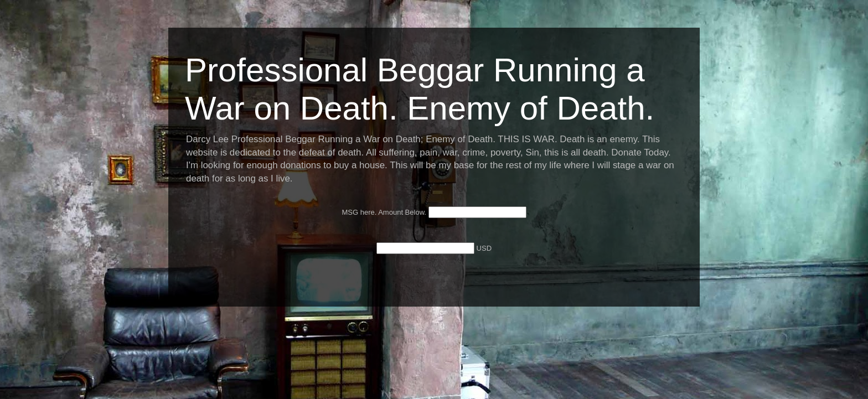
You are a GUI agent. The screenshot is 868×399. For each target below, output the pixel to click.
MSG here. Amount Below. (385, 212)
